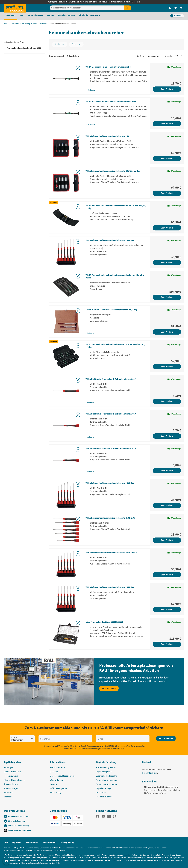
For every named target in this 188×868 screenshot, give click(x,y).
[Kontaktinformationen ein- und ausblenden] (7, 861)
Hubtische (8, 793)
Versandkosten (46, 848)
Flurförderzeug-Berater (106, 768)
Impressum (17, 842)
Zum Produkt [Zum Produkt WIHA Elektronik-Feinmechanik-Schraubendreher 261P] (167, 436)
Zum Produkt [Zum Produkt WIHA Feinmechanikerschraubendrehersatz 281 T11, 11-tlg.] (167, 193)
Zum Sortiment (109, 688)
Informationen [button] (58, 762)
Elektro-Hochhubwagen (15, 780)
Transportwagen (11, 789)
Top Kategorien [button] (12, 762)
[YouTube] (103, 817)
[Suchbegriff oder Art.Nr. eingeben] (87, 8)
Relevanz (154, 56)
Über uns (54, 772)
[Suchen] (128, 8)
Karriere (54, 784)
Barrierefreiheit (49, 842)
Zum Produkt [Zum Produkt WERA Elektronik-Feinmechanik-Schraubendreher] (167, 89)
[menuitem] (170, 8)
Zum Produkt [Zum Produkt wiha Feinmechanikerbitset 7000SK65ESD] (167, 644)
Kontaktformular (150, 773)
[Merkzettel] (175, 8)
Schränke (8, 797)
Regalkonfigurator (104, 772)
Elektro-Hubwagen (12, 772)
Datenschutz (32, 842)
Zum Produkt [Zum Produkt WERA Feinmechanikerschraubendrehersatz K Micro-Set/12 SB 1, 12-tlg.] (167, 367)
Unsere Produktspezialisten (62, 776)
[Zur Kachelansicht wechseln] (183, 56)
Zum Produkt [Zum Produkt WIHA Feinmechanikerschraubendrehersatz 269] (167, 158)
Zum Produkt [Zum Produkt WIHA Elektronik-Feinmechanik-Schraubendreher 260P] (167, 401)
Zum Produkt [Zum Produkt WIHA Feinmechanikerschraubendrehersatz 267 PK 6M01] (167, 575)
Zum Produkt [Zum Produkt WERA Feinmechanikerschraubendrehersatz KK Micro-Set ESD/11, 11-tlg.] (167, 228)
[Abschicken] (166, 738)
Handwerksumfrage (105, 797)
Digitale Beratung (106, 762)
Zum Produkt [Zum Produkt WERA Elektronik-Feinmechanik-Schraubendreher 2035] (167, 124)
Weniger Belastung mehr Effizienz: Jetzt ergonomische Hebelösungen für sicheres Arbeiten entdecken (94, 2)
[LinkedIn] (109, 817)
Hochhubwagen (11, 776)
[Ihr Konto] (170, 8)
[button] (117, 763)
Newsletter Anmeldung (106, 780)
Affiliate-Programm (59, 789)
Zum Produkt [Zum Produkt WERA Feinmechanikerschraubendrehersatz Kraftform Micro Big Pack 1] (167, 297)
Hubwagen (9, 768)
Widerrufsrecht (57, 780)
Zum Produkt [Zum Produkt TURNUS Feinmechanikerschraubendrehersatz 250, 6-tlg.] (167, 332)
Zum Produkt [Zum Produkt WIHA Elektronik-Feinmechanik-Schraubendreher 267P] (167, 471)
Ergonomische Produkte (107, 776)
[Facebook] (98, 817)
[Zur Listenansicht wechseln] (177, 56)
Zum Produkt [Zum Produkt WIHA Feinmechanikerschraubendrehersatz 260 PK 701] (167, 540)
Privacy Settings (68, 842)
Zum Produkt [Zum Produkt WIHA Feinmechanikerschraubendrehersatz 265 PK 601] (167, 609)
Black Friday (55, 793)
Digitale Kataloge (104, 789)
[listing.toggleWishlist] (78, 68)
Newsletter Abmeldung (106, 784)
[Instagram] (115, 817)
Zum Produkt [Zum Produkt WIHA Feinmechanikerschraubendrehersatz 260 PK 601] (167, 505)
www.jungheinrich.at (56, 850)
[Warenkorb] (181, 8)
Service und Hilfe (58, 768)
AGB (6, 842)
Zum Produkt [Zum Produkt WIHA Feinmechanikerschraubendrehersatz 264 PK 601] (167, 263)
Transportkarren (11, 784)
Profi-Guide (101, 793)
